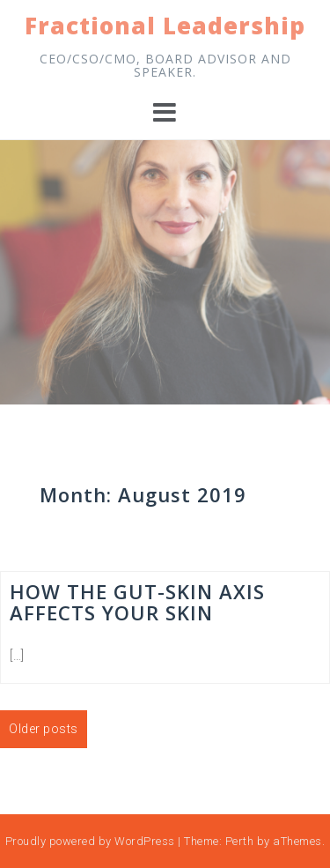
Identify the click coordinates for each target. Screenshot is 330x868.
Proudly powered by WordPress (90, 841)
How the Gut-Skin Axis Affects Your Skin (137, 602)
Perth (240, 841)
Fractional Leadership (165, 26)
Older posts (44, 729)
